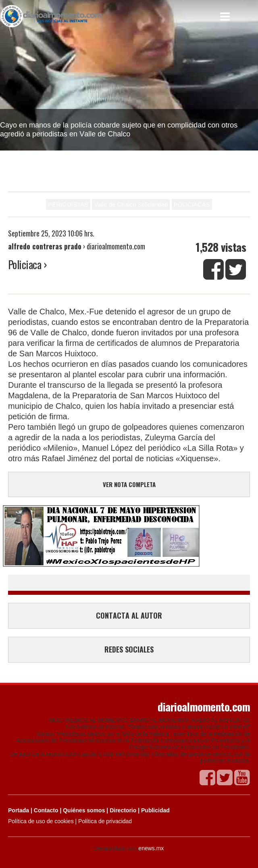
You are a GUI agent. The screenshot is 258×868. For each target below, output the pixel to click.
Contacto (46, 810)
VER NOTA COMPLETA (129, 484)
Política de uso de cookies (41, 821)
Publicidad (155, 810)
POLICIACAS (192, 204)
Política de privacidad (105, 821)
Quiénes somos (84, 810)
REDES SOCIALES (129, 649)
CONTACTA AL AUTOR (129, 615)
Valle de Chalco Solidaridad (131, 204)
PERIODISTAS (68, 204)
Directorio (123, 810)
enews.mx (151, 848)
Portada (19, 810)
